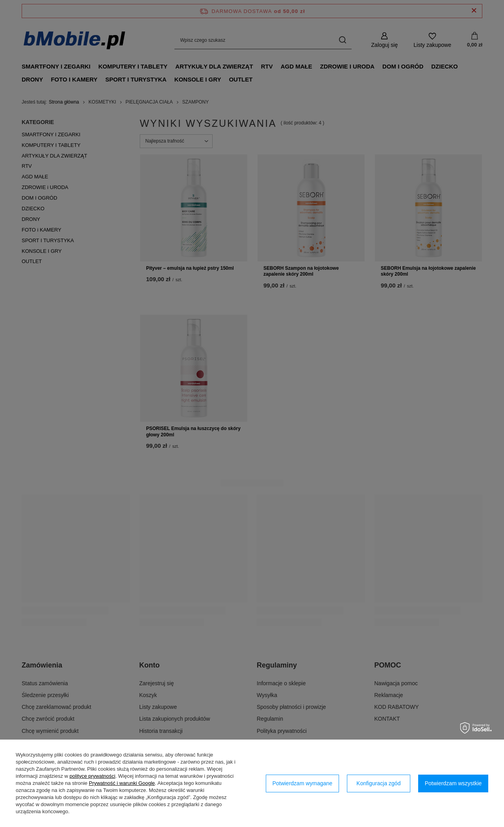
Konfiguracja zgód (378, 783)
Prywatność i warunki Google (122, 783)
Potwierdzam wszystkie (453, 783)
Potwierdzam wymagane (303, 783)
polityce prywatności (93, 776)
